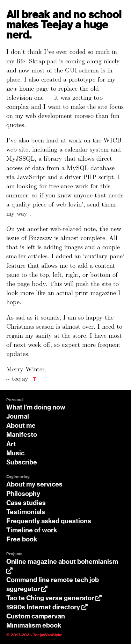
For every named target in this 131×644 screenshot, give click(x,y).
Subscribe (22, 463)
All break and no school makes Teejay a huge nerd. (64, 25)
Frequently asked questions (49, 521)
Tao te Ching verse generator (54, 598)
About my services (34, 485)
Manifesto (22, 435)
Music (15, 454)
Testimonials (26, 512)
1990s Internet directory (47, 608)
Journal (18, 417)
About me (21, 426)
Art (11, 444)
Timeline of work (32, 531)
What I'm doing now (36, 408)
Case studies (26, 503)
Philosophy (23, 494)
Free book (22, 540)
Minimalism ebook (34, 626)
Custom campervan (36, 617)
